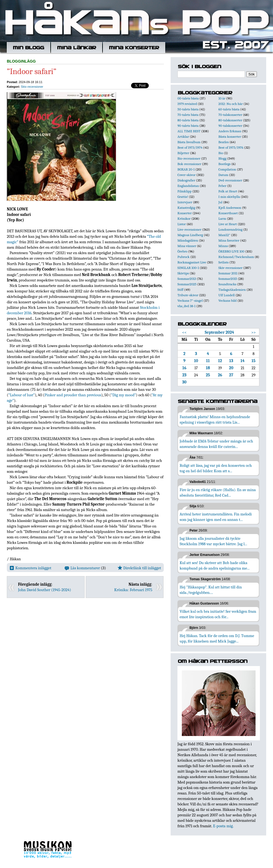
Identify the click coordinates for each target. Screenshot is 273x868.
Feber (222, 186)
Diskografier (186, 180)
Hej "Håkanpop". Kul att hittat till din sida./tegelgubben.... (211, 590)
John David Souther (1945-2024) (44, 590)
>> (253, 332)
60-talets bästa (229, 109)
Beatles (224, 142)
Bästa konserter (230, 137)
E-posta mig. (223, 826)
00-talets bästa (188, 98)
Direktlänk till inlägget (139, 568)
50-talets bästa (188, 109)
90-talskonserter (230, 126)
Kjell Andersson (230, 208)
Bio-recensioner (189, 158)
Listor (182, 224)
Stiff (180, 290)
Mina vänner (187, 246)
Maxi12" (224, 235)
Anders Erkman (230, 131)
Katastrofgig (186, 208)
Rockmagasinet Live (192, 262)
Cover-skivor (186, 175)
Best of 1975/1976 (231, 147)
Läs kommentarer (82, 568)
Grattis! (183, 197)
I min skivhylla (229, 197)
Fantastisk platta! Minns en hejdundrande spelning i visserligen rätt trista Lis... (215, 420)
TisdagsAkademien (232, 290)
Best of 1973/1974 (190, 147)
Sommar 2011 (228, 273)
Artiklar (183, 137)
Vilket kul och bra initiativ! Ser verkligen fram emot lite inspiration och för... (218, 614)
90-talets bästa (188, 126)
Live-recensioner (189, 229)
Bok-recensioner (189, 164)
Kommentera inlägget (30, 568)
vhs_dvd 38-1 (186, 306)
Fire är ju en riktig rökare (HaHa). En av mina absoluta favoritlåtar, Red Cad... (218, 492)
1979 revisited (187, 104)
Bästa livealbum (189, 142)
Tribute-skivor (188, 295)
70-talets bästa (188, 115)
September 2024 (219, 332)
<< (184, 332)
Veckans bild (228, 300)
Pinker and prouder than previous (73, 395)
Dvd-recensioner (230, 180)
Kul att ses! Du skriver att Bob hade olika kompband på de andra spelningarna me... (215, 565)
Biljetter (183, 153)
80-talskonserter (230, 120)
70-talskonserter (230, 115)
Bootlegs (225, 164)
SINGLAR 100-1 (188, 268)
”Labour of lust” (22, 395)
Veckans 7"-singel (190, 300)
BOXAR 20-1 (186, 169)
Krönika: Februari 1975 (133, 590)
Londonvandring (230, 229)
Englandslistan (188, 186)
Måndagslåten (188, 240)
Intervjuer (185, 202)
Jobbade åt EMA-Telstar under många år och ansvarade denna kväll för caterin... (216, 444)
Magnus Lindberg (190, 235)
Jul (220, 202)
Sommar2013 (187, 279)
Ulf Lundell (227, 295)
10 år (222, 98)
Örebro (182, 251)
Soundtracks (227, 284)
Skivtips (183, 273)
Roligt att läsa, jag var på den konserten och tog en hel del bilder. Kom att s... (216, 468)
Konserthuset (228, 213)
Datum (223, 175)
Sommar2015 (228, 279)
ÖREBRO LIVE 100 (231, 251)
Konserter (185, 213)
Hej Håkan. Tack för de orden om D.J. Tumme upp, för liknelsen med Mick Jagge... (217, 638)
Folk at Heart (228, 191)
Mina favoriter (229, 240)
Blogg (222, 158)
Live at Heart (228, 224)
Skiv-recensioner (32, 87)
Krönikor (184, 219)
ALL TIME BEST (189, 131)
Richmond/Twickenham (236, 257)
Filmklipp (185, 191)
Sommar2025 (187, 284)
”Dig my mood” (123, 395)
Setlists (223, 262)
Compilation (227, 169)
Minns (223, 246)
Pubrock (183, 257)
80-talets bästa (188, 120)
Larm (222, 219)
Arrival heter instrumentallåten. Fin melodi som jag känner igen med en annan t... (216, 517)
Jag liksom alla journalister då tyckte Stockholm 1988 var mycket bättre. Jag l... (213, 541)
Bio (221, 153)
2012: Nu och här (231, 104)
